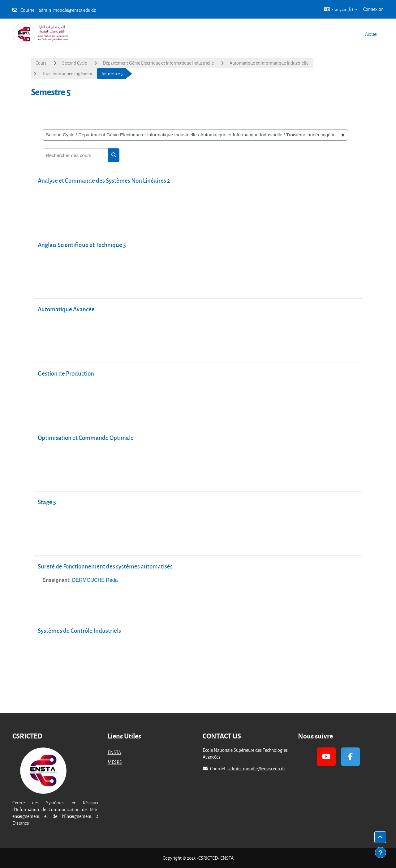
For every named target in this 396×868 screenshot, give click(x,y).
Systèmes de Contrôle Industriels (79, 630)
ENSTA (114, 752)
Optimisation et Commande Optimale (86, 438)
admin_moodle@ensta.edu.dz (67, 10)
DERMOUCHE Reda (95, 580)
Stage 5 (47, 502)
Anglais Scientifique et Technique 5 (82, 245)
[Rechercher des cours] (75, 155)
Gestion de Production (66, 373)
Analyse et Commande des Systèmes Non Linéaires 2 (104, 180)
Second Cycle (75, 63)
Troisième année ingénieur (67, 73)
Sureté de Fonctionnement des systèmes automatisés (105, 566)
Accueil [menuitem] (372, 34)
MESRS (115, 762)
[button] (340, 9)
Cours (41, 63)
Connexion (373, 9)
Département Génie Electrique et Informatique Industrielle (158, 63)
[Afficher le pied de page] (381, 853)
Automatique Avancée (66, 309)
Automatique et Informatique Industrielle (269, 63)
